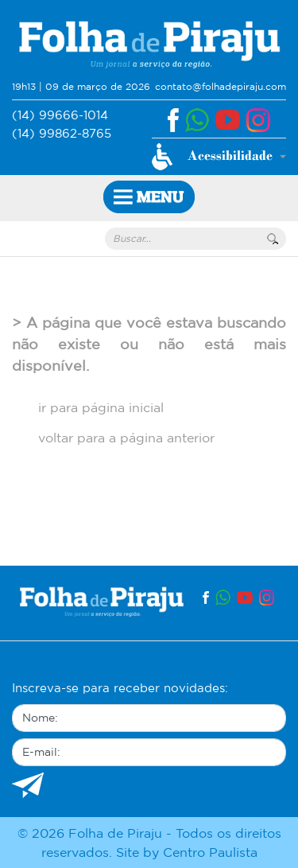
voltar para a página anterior (126, 438)
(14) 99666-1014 (60, 115)
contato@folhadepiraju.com (221, 86)
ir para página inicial (101, 407)
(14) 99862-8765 (62, 133)
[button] (219, 157)
